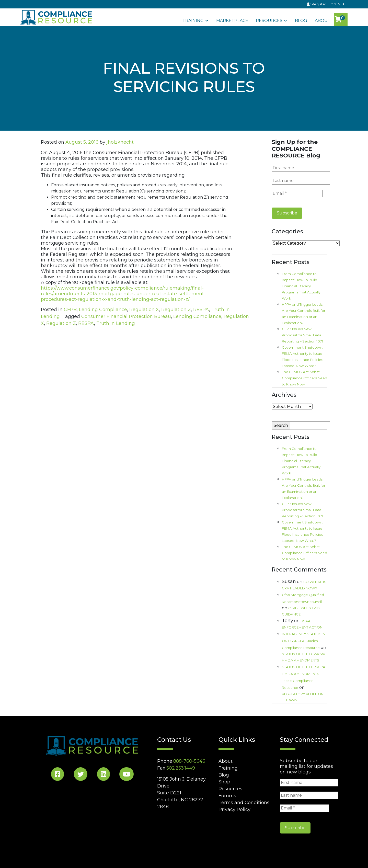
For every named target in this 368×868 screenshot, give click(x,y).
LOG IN (336, 4)
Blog (301, 21)
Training (193, 21)
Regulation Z (176, 310)
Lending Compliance (103, 310)
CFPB (70, 310)
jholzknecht (120, 142)
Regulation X (144, 310)
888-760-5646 (189, 761)
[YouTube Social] (126, 775)
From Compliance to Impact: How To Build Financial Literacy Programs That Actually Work (301, 286)
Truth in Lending (116, 323)
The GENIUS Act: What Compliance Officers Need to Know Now (304, 378)
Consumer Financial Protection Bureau (126, 316)
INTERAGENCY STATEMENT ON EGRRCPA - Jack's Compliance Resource (304, 641)
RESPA (201, 310)
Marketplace (232, 21)
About (323, 21)
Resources (269, 21)
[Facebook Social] (57, 775)
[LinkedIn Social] (103, 775)
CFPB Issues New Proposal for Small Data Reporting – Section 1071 (303, 335)
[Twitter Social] (81, 775)
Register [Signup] (317, 4)
